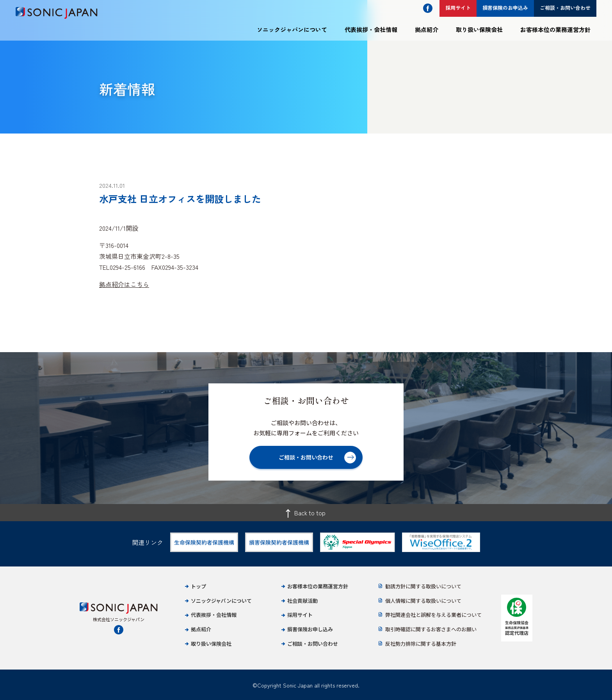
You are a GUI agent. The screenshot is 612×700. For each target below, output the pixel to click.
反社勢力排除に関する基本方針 (421, 644)
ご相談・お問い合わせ (313, 644)
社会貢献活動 (302, 601)
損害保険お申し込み (310, 629)
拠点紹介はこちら (124, 284)
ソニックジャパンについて (292, 29)
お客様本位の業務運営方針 (555, 29)
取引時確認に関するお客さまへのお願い (431, 629)
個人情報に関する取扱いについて (423, 601)
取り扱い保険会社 (479, 29)
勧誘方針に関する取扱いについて (423, 586)
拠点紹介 (427, 29)
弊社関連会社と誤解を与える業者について (433, 615)
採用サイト (300, 615)
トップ (198, 586)
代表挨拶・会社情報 (371, 29)
